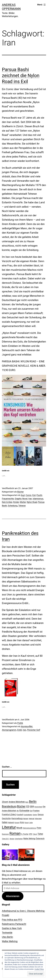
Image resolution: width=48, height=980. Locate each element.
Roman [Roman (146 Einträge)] (15, 833)
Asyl (23, 495)
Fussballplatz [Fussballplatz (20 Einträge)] (28, 815)
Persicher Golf (34, 730)
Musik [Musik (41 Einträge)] (19, 828)
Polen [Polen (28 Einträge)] (39, 828)
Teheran (22, 506)
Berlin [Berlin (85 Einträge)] (33, 802)
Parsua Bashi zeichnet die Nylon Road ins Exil (21, 76)
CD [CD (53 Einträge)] (28, 806)
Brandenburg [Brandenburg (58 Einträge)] (9, 806)
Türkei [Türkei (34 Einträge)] (40, 834)
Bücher (20, 492)
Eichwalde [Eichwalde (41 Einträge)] (24, 811)
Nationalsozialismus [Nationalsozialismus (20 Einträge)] (30, 828)
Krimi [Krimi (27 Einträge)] (22, 822)
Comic (29, 495)
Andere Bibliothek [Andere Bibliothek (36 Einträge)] (17, 802)
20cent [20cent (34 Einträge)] (5, 802)
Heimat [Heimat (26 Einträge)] (32, 818)
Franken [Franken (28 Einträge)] (36, 811)
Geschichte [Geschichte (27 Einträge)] (6, 818)
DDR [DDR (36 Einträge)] (32, 807)
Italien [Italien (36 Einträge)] (5, 822)
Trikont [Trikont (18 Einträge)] (35, 834)
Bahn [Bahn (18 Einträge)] (27, 802)
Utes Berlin (7, 937)
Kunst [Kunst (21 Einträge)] (27, 822)
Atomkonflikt (27, 727)
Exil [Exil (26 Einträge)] (31, 811)
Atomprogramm (9, 730)
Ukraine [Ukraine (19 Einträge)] (12, 839)
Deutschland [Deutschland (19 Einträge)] (38, 807)
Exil (34, 495)
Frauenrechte (8, 499)
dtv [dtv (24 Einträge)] (18, 811)
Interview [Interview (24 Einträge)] (38, 818)
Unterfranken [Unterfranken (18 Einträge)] (19, 839)
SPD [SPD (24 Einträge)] (31, 834)
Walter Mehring (10, 941)
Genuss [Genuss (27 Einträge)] (41, 814)
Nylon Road (32, 502)
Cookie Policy (39, 969)
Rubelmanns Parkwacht (14, 924)
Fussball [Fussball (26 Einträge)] (20, 814)
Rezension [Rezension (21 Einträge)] (5, 834)
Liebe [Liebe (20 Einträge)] (31, 822)
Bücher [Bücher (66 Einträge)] (21, 806)
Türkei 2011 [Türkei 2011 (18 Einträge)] (6, 839)
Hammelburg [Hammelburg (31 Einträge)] (17, 818)
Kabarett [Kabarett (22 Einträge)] (11, 822)
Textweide (7, 933)
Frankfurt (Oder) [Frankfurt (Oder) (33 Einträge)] (9, 814)
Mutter (23, 502)
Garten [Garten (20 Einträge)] (35, 815)
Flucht (39, 495)
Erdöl (20, 730)
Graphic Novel (21, 499)
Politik (20, 723)
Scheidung (13, 506)
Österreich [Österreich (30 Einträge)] (40, 839)
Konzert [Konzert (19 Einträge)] (17, 823)
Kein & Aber (7, 502)
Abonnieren (13, 896)
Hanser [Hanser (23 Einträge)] (26, 818)
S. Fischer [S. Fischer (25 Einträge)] (25, 834)
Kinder (16, 502)
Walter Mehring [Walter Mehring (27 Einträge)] (29, 839)
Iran (30, 499)
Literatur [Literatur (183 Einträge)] (9, 827)
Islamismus (38, 499)
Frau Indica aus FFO (12, 920)
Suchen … (7, 767)
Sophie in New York (12, 928)
